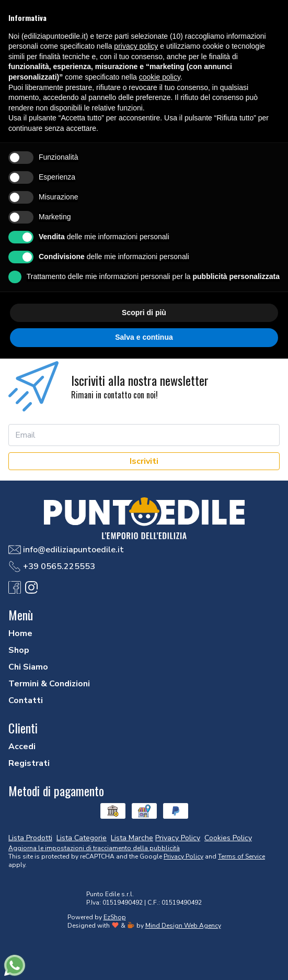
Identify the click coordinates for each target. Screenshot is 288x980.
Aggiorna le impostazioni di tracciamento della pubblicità (94, 848)
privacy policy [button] (136, 46)
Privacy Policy (183, 856)
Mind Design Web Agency (183, 926)
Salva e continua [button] (144, 337)
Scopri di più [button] (144, 313)
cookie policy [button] (160, 77)
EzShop (115, 917)
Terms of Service (241, 856)
